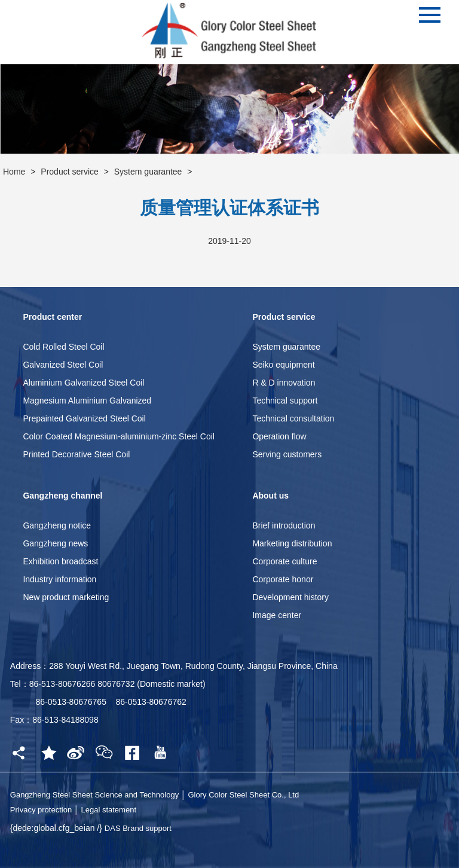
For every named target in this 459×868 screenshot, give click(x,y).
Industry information (59, 579)
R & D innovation (284, 383)
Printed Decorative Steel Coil (76, 454)
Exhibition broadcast (60, 561)
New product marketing (66, 597)
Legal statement (108, 810)
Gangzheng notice (57, 525)
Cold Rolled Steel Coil (63, 347)
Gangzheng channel (62, 496)
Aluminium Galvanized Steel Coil (83, 383)
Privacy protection (41, 810)
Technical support (285, 401)
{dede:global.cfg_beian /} (57, 828)
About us (270, 496)
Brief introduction (284, 525)
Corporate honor (283, 579)
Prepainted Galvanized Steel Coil (84, 418)
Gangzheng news (55, 543)
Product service (69, 172)
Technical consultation (293, 418)
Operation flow (279, 436)
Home (14, 172)
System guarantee (148, 172)
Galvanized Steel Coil (63, 365)
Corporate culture (284, 561)
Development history (290, 597)
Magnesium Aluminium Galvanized (87, 401)
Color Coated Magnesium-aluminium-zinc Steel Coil (119, 436)
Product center (52, 317)
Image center (277, 615)
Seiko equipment (283, 365)
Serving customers (287, 454)
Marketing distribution (292, 543)
